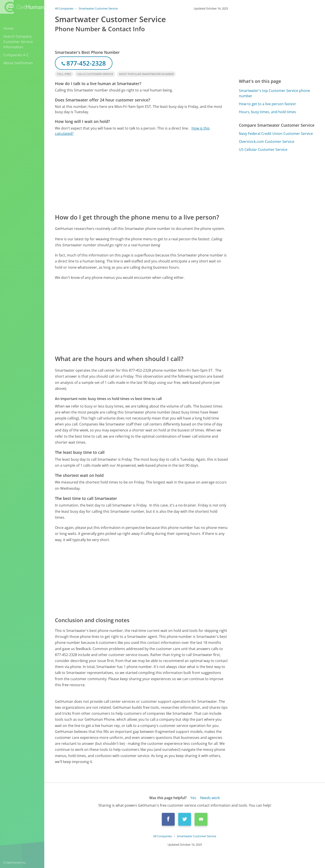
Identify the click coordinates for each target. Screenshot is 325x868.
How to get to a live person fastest (267, 104)
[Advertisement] (142, 174)
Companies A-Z (16, 55)
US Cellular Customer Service (263, 150)
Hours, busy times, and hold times (267, 112)
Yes (193, 798)
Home (8, 28)
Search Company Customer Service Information (18, 42)
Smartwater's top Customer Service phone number (274, 93)
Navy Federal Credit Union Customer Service (276, 134)
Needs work (210, 798)
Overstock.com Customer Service (267, 142)
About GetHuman (18, 63)
